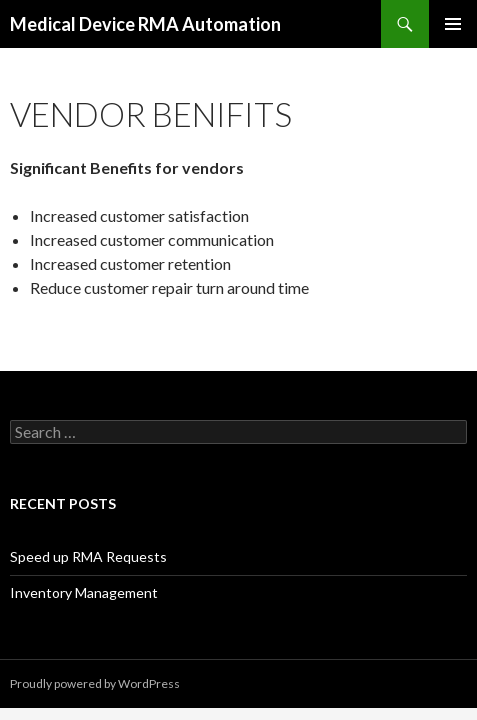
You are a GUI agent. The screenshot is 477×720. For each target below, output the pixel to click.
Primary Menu (453, 24)
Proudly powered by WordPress (95, 683)
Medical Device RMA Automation (145, 24)
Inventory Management (84, 592)
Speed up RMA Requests (88, 556)
